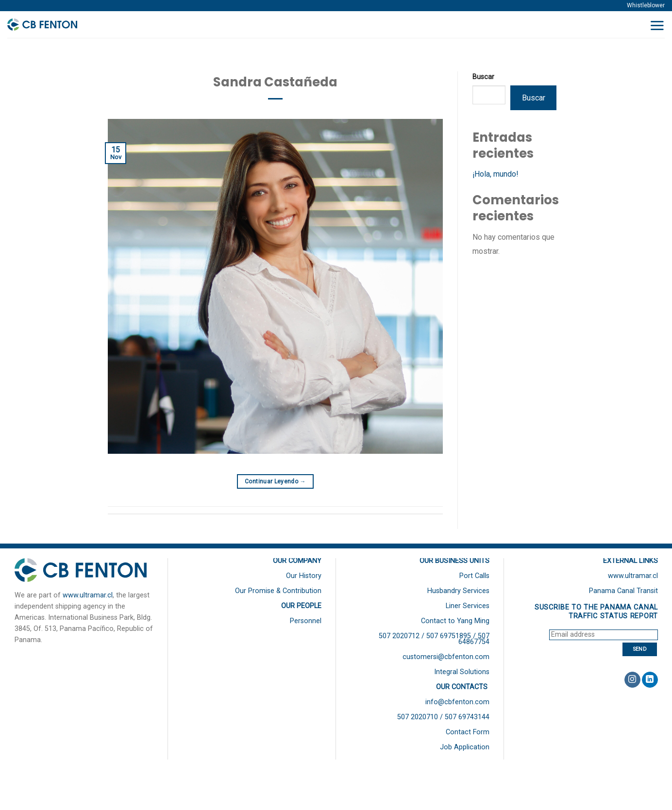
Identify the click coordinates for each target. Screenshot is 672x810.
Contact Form (468, 732)
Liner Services (468, 606)
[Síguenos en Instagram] (632, 680)
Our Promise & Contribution (278, 591)
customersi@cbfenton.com (446, 657)
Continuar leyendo (275, 482)
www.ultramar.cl (88, 595)
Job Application (465, 747)
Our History (304, 576)
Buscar (483, 77)
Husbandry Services (458, 591)
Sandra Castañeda (275, 82)
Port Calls (474, 576)
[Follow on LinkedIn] (650, 680)
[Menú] (657, 25)
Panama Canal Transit (623, 591)
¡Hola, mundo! (496, 174)
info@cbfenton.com (457, 702)
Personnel (306, 621)
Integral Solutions (462, 672)
